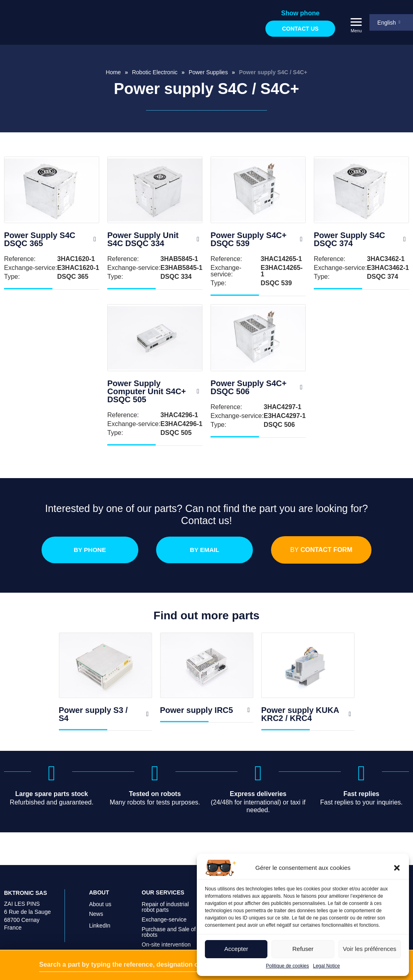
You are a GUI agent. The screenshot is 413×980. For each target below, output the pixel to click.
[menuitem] (391, 23)
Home (113, 72)
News (96, 918)
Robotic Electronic (155, 72)
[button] (397, 868)
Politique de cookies (287, 966)
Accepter (236, 949)
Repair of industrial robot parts (165, 911)
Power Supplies (208, 72)
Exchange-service (164, 924)
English (386, 23)
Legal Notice (326, 966)
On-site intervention (166, 949)
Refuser (303, 949)
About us (100, 908)
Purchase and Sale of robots (169, 936)
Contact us (299, 29)
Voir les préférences (370, 949)
